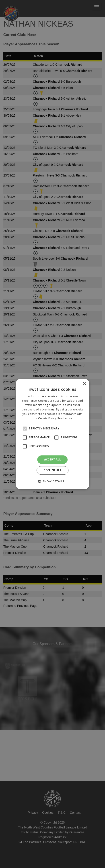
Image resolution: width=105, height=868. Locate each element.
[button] (52, 481)
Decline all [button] (52, 470)
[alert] (52, 434)
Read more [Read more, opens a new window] (65, 418)
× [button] (84, 384)
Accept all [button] (53, 459)
